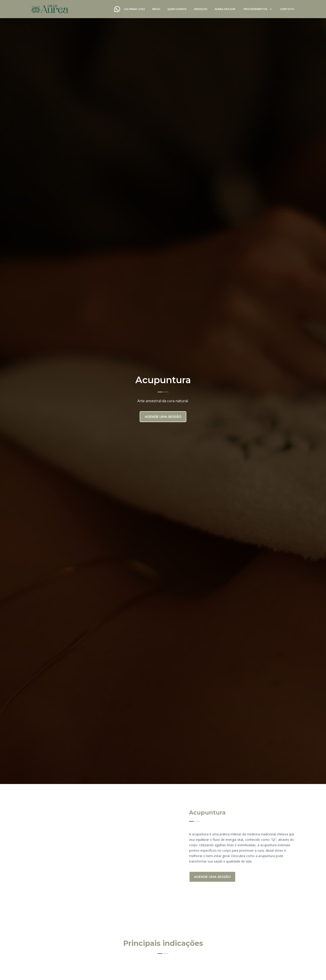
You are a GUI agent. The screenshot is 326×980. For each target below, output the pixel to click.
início (156, 9)
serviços (201, 9)
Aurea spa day (225, 9)
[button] (258, 9)
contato (287, 9)
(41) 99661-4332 (134, 9)
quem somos (177, 9)
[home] (49, 9)
